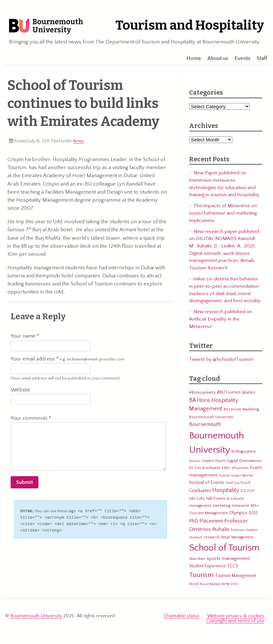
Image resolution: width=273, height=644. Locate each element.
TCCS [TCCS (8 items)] (233, 568)
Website (20, 391)
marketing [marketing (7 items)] (222, 507)
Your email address (68, 361)
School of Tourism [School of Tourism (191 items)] (224, 549)
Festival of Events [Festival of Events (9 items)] (207, 484)
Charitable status (182, 617)
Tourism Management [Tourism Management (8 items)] (236, 577)
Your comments (31, 419)
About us (215, 60)
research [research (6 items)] (212, 539)
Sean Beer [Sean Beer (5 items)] (197, 560)
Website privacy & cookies (236, 617)
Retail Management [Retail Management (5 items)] (237, 539)
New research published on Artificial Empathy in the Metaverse (221, 321)
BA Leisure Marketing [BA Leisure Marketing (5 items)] (241, 411)
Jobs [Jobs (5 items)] (192, 500)
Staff (259, 60)
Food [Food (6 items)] (245, 484)
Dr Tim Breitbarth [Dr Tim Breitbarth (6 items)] (205, 469)
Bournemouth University (50, 27)
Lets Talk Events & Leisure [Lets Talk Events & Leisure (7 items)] (221, 500)
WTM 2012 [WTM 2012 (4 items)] (230, 586)
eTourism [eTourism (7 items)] (240, 469)
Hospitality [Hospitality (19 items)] (226, 492)
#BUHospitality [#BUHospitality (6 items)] (202, 394)
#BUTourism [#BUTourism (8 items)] (229, 394)
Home (191, 60)
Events (239, 60)
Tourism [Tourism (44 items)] (201, 577)
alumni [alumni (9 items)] (248, 394)
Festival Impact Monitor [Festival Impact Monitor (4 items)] (236, 477)
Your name (25, 338)
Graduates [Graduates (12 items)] (200, 492)
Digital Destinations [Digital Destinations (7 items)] (244, 462)
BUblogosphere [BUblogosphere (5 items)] (244, 453)
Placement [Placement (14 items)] (211, 522)
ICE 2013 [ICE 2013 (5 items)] (248, 492)
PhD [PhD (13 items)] (194, 522)
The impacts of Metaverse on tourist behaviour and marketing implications (223, 215)
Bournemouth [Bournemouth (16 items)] (205, 426)
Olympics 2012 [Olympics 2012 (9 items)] (243, 514)
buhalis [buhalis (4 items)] (195, 462)
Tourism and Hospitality (186, 25)
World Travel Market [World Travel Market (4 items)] (205, 586)
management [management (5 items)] (200, 507)
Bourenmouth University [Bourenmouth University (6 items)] (211, 418)
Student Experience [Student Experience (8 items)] (207, 568)
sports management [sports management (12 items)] (228, 560)
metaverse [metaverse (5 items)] (241, 507)
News (78, 142)
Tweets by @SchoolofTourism (221, 361)
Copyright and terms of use (235, 622)
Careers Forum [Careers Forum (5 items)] (214, 462)
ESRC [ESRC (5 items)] (226, 470)
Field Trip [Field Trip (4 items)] (233, 484)
